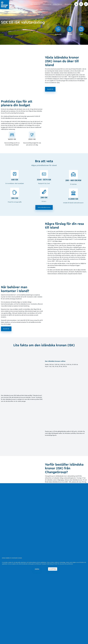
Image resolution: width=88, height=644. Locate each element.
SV (1, 14)
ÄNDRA (37, 569)
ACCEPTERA (53, 569)
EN (4, 14)
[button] (35, 4)
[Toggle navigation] (86, 4)
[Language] (4, 11)
